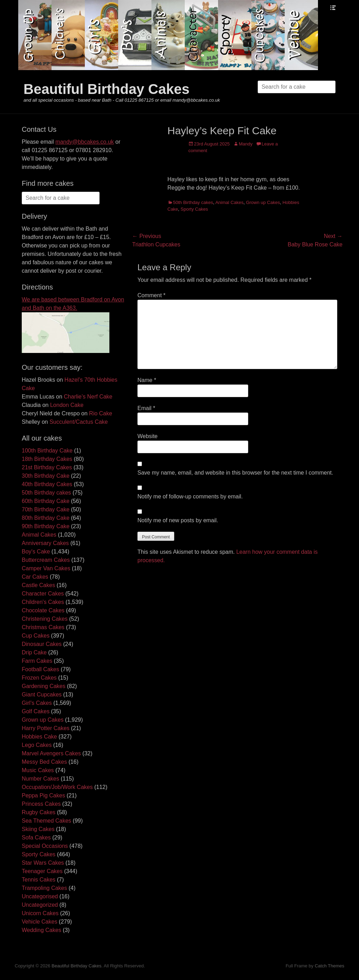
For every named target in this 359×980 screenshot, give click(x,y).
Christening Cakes (45, 619)
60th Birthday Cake (46, 501)
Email (146, 408)
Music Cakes (38, 770)
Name (147, 380)
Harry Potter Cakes (46, 728)
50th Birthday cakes (193, 202)
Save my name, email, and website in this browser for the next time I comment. (235, 473)
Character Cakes (43, 594)
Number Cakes (40, 779)
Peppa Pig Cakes (43, 795)
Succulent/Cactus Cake (79, 422)
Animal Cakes (229, 202)
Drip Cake (34, 652)
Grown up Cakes (263, 202)
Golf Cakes (36, 711)
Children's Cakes (43, 602)
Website (148, 436)
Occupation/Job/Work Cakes (57, 787)
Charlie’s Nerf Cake (88, 397)
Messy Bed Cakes (44, 762)
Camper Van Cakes (46, 568)
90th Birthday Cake (46, 526)
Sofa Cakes (36, 838)
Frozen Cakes (39, 678)
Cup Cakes (36, 636)
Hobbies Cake (39, 737)
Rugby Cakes (39, 812)
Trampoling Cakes (44, 888)
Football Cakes (40, 669)
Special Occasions (45, 846)
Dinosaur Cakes (42, 644)
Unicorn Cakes (40, 913)
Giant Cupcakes (42, 695)
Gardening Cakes (44, 686)
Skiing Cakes (38, 829)
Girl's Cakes (37, 703)
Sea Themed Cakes (46, 821)
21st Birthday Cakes (47, 467)
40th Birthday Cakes (47, 484)
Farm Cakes (37, 661)
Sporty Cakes (194, 209)
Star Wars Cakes (43, 863)
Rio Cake (101, 413)
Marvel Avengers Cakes (51, 753)
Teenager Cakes (42, 871)
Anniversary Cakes (45, 543)
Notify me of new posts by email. (178, 520)
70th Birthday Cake (46, 509)
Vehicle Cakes (39, 922)
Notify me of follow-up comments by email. (190, 496)
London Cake (67, 405)
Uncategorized (40, 905)
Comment (151, 295)
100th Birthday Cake (47, 451)
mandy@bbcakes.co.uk (85, 142)
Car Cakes (35, 577)
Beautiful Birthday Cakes (106, 89)
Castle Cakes (38, 585)
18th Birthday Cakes (47, 459)
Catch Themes (330, 966)
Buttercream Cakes (46, 560)
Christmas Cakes (43, 627)
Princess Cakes (41, 804)
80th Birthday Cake (46, 518)
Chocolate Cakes (43, 610)
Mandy (246, 144)
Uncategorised (40, 896)
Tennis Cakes (39, 880)
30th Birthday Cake (46, 476)
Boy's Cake (36, 552)
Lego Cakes (37, 745)
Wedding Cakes (42, 930)
